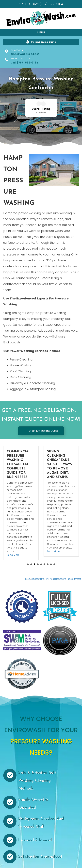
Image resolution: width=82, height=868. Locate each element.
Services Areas (38, 579)
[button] (41, 42)
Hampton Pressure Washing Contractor (63, 579)
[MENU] (41, 32)
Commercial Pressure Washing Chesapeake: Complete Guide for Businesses (59, 464)
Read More (13, 551)
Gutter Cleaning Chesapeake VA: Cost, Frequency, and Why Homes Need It (21, 464)
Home (28, 579)
